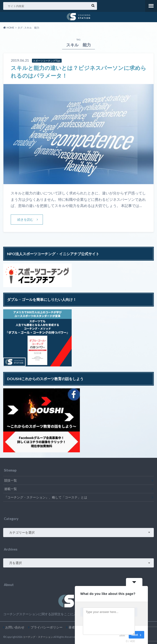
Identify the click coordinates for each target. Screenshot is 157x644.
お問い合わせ (15, 627)
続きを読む (26, 219)
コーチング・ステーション (38, 637)
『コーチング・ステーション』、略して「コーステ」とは (46, 497)
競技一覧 (10, 480)
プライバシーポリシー (47, 627)
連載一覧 (10, 489)
